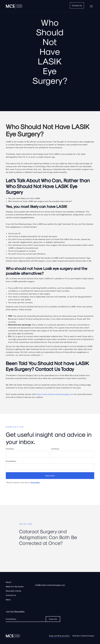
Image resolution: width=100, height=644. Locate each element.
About (9, 582)
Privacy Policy (35, 483)
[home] (14, 6)
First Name (10, 449)
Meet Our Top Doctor (15, 586)
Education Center (14, 591)
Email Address (11, 461)
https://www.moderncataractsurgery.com (55, 394)
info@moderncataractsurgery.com (50, 585)
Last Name (55, 449)
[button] (91, 6)
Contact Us (77, 5)
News (8, 600)
